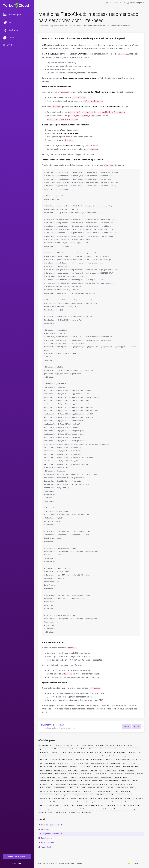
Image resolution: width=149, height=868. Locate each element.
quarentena (88, 791)
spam (141, 798)
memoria (73, 777)
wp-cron (51, 813)
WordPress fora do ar (87, 809)
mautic (65, 777)
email (74, 763)
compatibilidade (80, 752)
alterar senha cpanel (87, 745)
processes (91, 788)
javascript (122, 770)
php (51, 784)
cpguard (126, 756)
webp (138, 806)
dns (41, 763)
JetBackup (131, 770)
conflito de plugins (134, 752)
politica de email (74, 788)
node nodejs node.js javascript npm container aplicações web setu (61, 781)
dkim (141, 759)
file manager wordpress (130, 767)
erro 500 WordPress (61, 767)
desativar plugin (67, 759)
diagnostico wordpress (122, 759)
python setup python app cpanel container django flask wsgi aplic (60, 791)
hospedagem (84, 770)
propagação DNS (122, 788)
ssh (45, 802)
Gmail (75, 770)
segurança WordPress (97, 795)
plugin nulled (73, 784)
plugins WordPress (60, 788)
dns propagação (50, 763)
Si (127, 726)
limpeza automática (116, 774)
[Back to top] (143, 863)
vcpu (103, 806)
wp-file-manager (61, 813)
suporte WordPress (110, 802)
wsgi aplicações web (84, 813)
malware (42, 777)
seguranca (66, 795)
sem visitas (111, 795)
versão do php (111, 806)
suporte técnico (96, 802)
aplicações (110, 745)
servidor (129, 795)
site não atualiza (103, 798)
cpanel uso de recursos (113, 756)
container (85, 756)
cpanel (100, 756)
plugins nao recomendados (124, 784)
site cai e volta (72, 798)
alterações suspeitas (62, 745)
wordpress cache (60, 809)
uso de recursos (77, 806)
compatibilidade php (94, 752)
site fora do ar (83, 798)
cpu (132, 756)
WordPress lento (116, 809)
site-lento (128, 798)
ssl (50, 802)
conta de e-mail (74, 756)
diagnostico (109, 759)
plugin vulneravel (85, 784)
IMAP (115, 770)
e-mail (67, 763)
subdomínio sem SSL (81, 802)
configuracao (107, 752)
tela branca (43, 806)
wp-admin (43, 813)
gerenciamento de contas (63, 770)
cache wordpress (132, 749)
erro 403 (42, 767)
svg (119, 802)
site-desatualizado (117, 798)
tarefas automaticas (129, 802)
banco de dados (82, 749)
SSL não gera (57, 802)
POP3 (84, 788)
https (101, 770)
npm (101, 781)
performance (125, 781)
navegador (117, 777)
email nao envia (83, 763)
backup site (70, 749)
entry (125, 763)
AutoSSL (54, 749)
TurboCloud (66, 806)
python (132, 788)
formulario (48, 770)
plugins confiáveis (106, 784)
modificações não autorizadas (88, 777)
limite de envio (73, 774)
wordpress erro (73, 809)
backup (62, 749)
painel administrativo (111, 781)
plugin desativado (60, 784)
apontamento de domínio (124, 745)
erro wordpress (108, 767)
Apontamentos (44, 749)
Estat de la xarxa (46, 843)
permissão (135, 781)
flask (41, 770)
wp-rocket (72, 813)
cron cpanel (43, 759)
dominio (60, 763)
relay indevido (125, 791)
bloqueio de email (95, 749)
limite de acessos (60, 774)
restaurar (57, 795)
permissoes (43, 784)
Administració (43, 26)
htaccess (94, 770)
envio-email (132, 763)
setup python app (59, 798)
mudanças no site (106, 777)
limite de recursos (86, 774)
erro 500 (50, 767)
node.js (87, 781)
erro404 (118, 767)
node (125, 777)
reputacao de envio (46, 795)
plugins (95, 784)
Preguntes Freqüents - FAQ (59, 26)
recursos (115, 791)
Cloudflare (55, 752)
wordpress (48, 809)
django (134, 759)
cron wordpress (55, 759)
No (137, 726)
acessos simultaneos (46, 745)
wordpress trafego (130, 809)
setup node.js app (45, 798)
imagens (108, 770)
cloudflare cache (66, 752)
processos (101, 788)
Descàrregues (45, 838)
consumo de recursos (60, 756)
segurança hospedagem (80, 795)
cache (122, 749)
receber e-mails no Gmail (102, 791)
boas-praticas (108, 749)
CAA (116, 749)
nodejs (95, 781)
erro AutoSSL (74, 767)
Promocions (44, 829)
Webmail (131, 806)
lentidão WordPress (46, 774)
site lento (93, 798)
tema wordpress (54, 806)
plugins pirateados (45, 788)
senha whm (120, 795)
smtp (135, 798)
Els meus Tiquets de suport (50, 825)
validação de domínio (92, 806)
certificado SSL (44, 752)
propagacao (110, 788)
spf (40, 802)
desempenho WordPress (94, 759)
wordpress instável (102, 809)
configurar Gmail (120, 752)
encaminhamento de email (99, 763)
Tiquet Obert (45, 847)
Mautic (72, 26)
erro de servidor (86, 767)
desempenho (79, 759)
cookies (93, 756)
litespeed (140, 774)
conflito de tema (45, 756)
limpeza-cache (130, 774)
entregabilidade (116, 763)
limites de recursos (101, 774)
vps (120, 806)
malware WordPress (54, 777)
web (125, 806)
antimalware (100, 745)
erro (140, 763)
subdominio (68, 802)
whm (41, 809)
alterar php (75, 745)
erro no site (97, 767)
